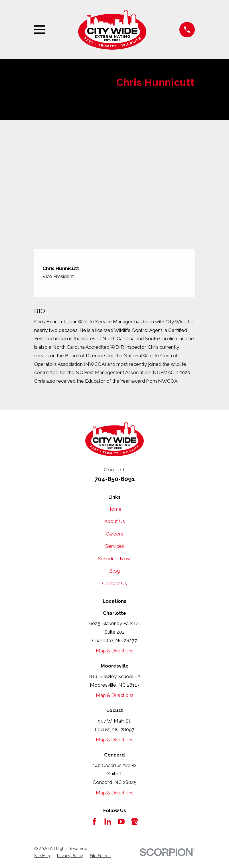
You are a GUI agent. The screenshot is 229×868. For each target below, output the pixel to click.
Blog (114, 571)
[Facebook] (94, 822)
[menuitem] (42, 856)
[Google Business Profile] (135, 822)
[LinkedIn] (108, 822)
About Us (115, 521)
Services (115, 546)
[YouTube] (121, 822)
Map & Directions (115, 651)
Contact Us (114, 583)
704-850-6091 (115, 479)
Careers (114, 534)
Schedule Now (114, 559)
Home (114, 509)
